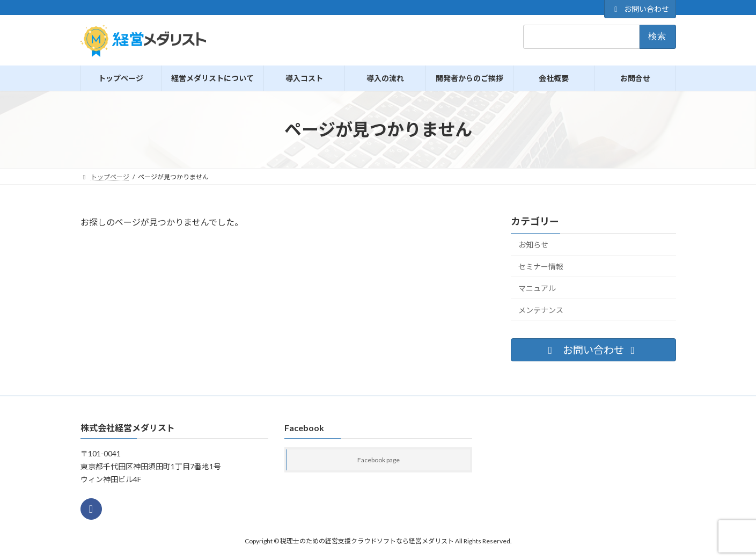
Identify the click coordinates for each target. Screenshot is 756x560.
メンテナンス (541, 310)
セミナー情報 (541, 267)
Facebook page (379, 460)
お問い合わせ (640, 9)
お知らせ (533, 245)
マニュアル (537, 288)
